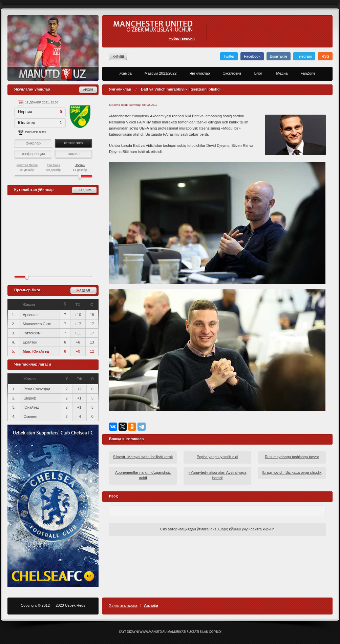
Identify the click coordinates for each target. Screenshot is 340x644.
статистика (73, 143)
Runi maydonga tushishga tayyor (292, 457)
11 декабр (80, 168)
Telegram (304, 56)
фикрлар (33, 143)
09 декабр (54, 168)
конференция (33, 154)
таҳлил (73, 154)
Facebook (252, 56)
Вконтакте (279, 56)
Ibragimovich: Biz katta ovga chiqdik (292, 472)
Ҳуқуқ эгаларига (123, 606)
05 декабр (27, 168)
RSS (325, 56)
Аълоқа (151, 606)
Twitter (229, 56)
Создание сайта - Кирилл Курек (170, 632)
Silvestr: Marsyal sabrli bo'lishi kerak (143, 457)
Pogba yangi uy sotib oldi (217, 457)
